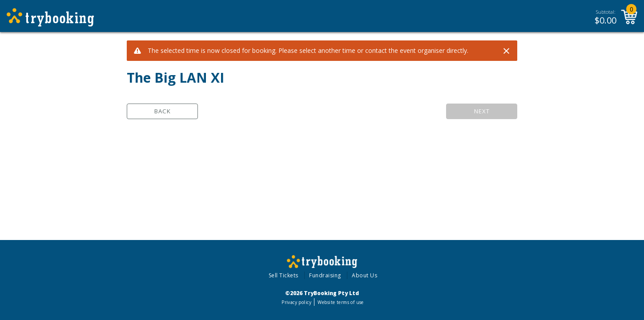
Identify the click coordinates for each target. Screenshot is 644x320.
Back (163, 111)
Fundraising (325, 275)
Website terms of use (340, 302)
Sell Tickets (284, 275)
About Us (364, 275)
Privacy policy (296, 302)
